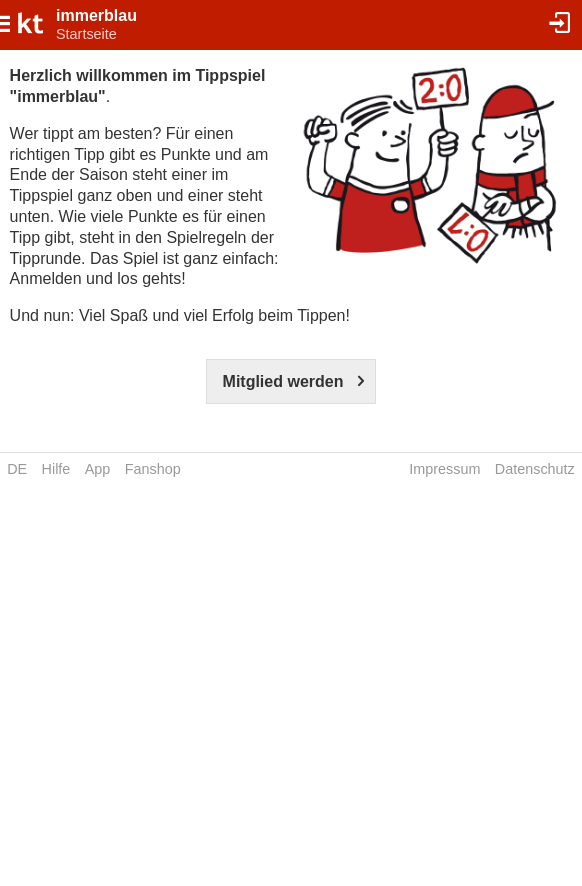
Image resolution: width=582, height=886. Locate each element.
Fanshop (153, 469)
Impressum (444, 469)
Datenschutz (535, 469)
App (98, 469)
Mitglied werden (283, 381)
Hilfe (56, 469)
